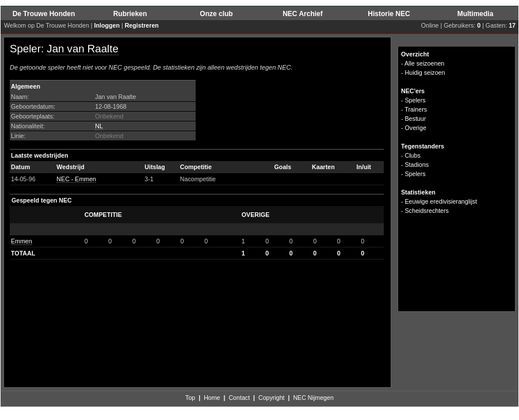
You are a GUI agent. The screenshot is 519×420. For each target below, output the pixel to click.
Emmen (22, 241)
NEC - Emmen (76, 179)
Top (190, 398)
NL (99, 126)
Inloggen (107, 25)
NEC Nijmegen (313, 398)
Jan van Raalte (82, 49)
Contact (239, 398)
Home (212, 398)
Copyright (272, 398)
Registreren (142, 25)
